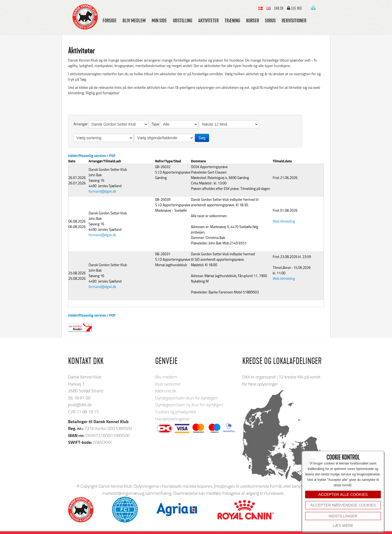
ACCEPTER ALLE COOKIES (343, 494)
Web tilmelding (284, 221)
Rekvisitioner (294, 20)
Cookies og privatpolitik (176, 412)
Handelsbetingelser (172, 419)
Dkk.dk (279, 8)
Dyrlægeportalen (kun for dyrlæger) (186, 398)
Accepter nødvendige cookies (343, 505)
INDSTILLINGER (343, 516)
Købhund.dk (166, 391)
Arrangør (81, 124)
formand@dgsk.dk (102, 191)
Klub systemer (168, 384)
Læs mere (343, 526)
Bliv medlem (134, 20)
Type (154, 124)
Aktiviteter (208, 20)
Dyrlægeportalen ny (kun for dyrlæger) (189, 405)
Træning (232, 20)
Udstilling (183, 20)
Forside (110, 20)
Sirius (270, 20)
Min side (159, 20)
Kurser (252, 20)
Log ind (296, 8)
